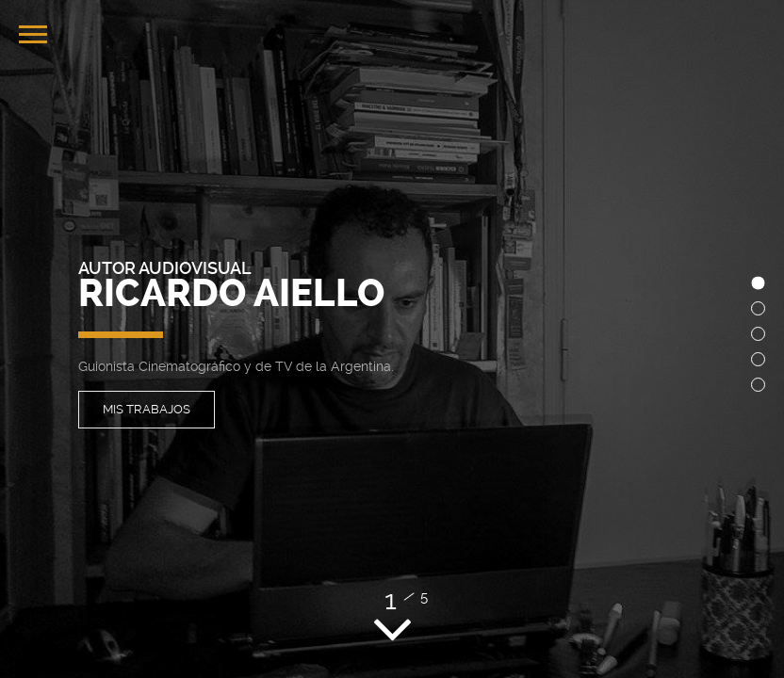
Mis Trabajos (147, 409)
